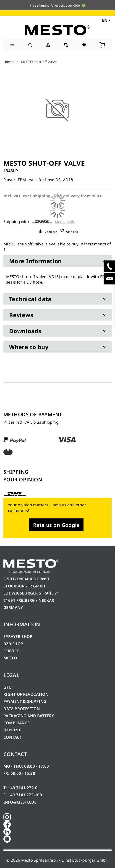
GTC (7, 687)
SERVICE (11, 651)
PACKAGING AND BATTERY (29, 716)
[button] (106, 20)
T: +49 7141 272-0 (20, 788)
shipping (50, 422)
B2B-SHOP (13, 644)
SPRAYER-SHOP (18, 636)
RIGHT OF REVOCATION (26, 694)
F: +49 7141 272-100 (23, 795)
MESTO (10, 658)
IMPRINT (12, 730)
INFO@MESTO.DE (20, 802)
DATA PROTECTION (22, 709)
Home (8, 62)
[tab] (57, 261)
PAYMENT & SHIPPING (25, 701)
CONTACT (13, 737)
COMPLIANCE (16, 723)
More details (65, 222)
